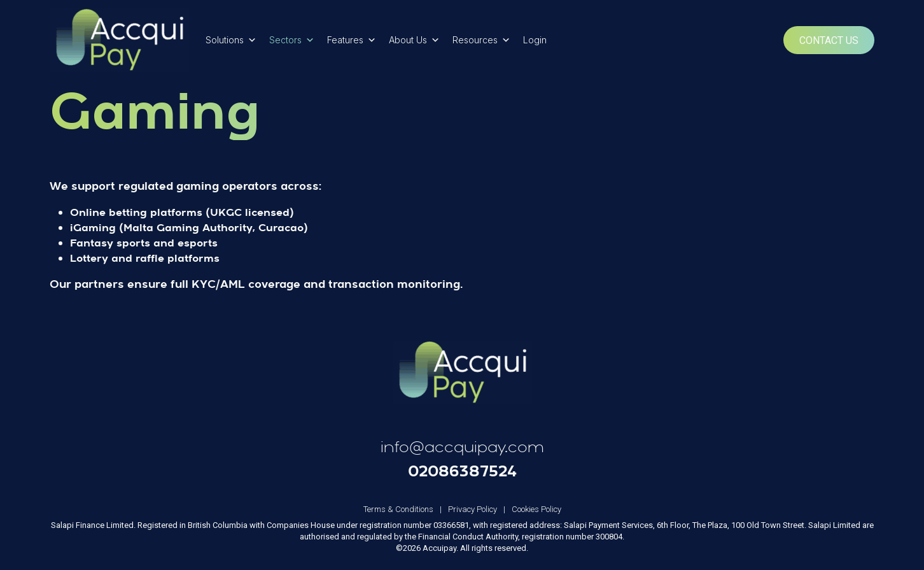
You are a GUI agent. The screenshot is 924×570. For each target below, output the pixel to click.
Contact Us (829, 40)
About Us (414, 40)
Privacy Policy (480, 509)
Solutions (231, 40)
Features (352, 40)
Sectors (292, 40)
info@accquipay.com (462, 447)
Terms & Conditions (406, 509)
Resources (481, 40)
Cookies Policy (536, 509)
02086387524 (462, 471)
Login (535, 40)
